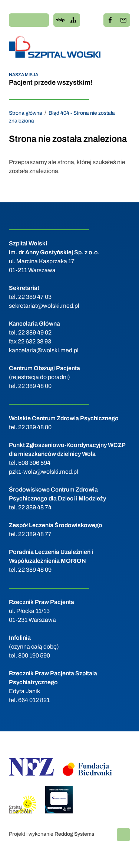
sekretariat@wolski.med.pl (44, 306)
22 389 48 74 (35, 507)
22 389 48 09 (35, 570)
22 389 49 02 (35, 332)
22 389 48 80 (35, 427)
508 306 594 (34, 463)
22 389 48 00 (35, 386)
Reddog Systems (74, 834)
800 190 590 (34, 655)
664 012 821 (34, 700)
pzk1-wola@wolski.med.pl (44, 472)
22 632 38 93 (34, 341)
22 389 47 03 (35, 297)
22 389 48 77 (35, 534)
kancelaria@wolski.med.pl (44, 350)
